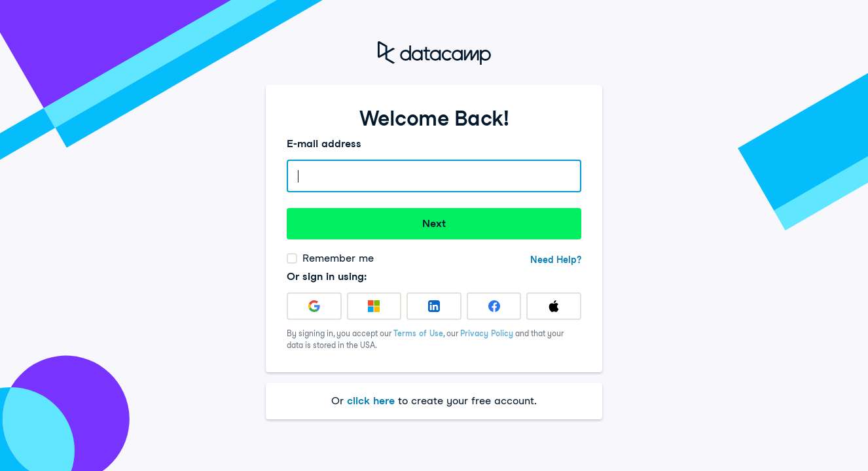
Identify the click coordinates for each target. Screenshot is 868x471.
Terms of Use (418, 333)
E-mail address (324, 144)
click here (371, 401)
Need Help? (556, 260)
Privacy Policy (487, 333)
